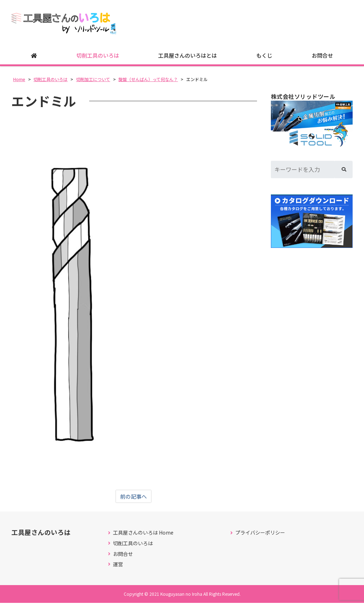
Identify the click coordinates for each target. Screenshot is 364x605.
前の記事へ (134, 499)
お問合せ (322, 57)
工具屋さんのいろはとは (188, 57)
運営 (118, 567)
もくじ (264, 57)
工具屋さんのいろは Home (143, 535)
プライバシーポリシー (260, 535)
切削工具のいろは (98, 57)
